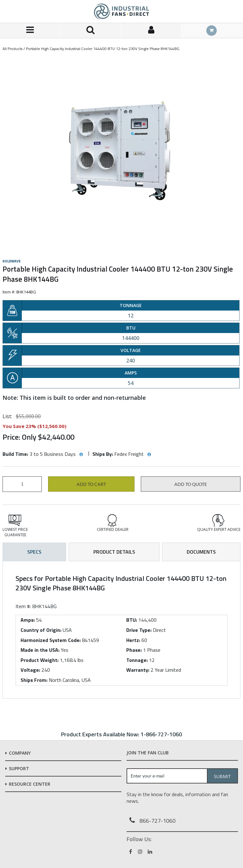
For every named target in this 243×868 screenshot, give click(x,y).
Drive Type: (139, 630)
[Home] (121, 11)
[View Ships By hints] (149, 455)
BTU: (132, 620)
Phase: (134, 650)
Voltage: (30, 670)
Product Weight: (40, 660)
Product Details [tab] (114, 552)
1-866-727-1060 (161, 734)
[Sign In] (151, 31)
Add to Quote (191, 484)
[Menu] (30, 31)
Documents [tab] (201, 552)
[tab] (121, 630)
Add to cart (91, 484)
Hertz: (133, 640)
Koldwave (12, 261)
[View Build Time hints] (81, 455)
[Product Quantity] (22, 484)
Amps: (28, 620)
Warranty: (138, 670)
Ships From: (34, 680)
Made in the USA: (40, 650)
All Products (12, 49)
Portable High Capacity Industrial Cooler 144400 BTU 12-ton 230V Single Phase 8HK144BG (103, 49)
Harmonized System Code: (51, 640)
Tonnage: (137, 660)
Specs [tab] (34, 552)
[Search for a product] (91, 31)
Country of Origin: (41, 630)
